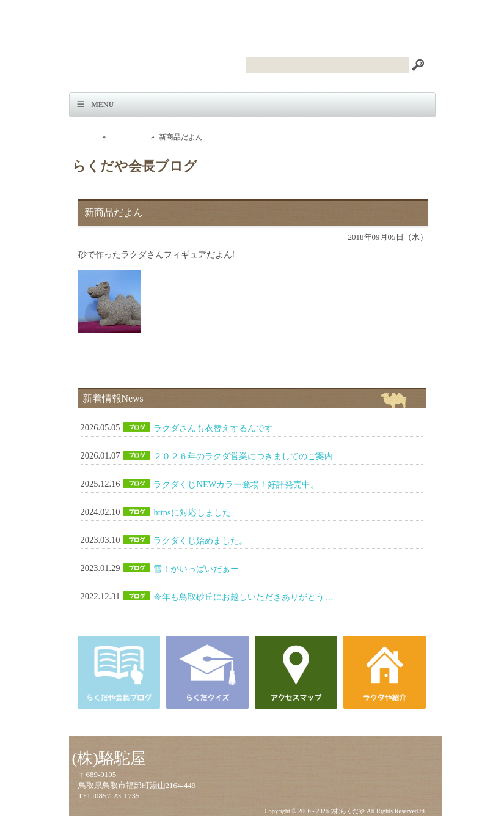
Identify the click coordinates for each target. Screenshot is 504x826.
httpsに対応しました (192, 512)
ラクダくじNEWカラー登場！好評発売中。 (236, 484)
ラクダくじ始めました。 (200, 540)
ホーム (87, 137)
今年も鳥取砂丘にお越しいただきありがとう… (243, 597)
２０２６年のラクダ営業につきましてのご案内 (243, 456)
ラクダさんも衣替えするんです (213, 428)
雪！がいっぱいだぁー (196, 569)
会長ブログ (128, 137)
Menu (103, 105)
